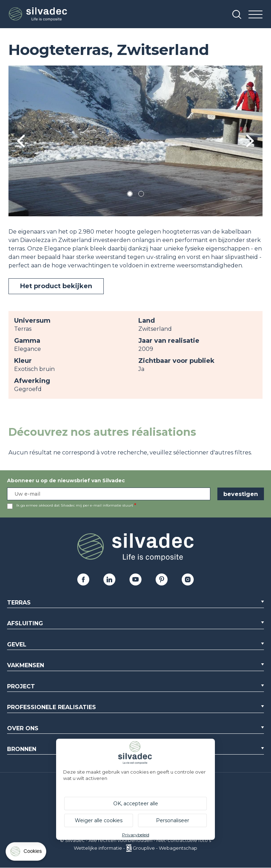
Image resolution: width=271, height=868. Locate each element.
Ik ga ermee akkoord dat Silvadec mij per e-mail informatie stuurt (75, 505)
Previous (21, 141)
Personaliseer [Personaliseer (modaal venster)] (173, 820)
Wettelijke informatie (98, 848)
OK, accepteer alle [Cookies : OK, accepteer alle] (136, 804)
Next (250, 141)
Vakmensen (26, 665)
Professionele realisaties (52, 707)
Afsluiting (25, 623)
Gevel (17, 644)
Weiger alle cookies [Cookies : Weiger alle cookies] (99, 820)
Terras (19, 603)
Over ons (23, 728)
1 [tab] (130, 195)
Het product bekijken (56, 286)
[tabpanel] (135, 141)
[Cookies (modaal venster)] (26, 853)
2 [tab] (141, 195)
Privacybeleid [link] (136, 835)
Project (21, 686)
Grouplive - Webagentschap (165, 848)
